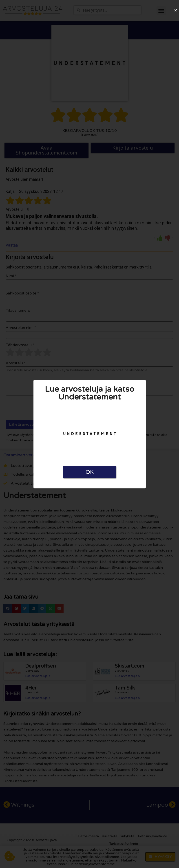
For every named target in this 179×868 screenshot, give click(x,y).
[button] (176, 10)
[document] (89, 434)
